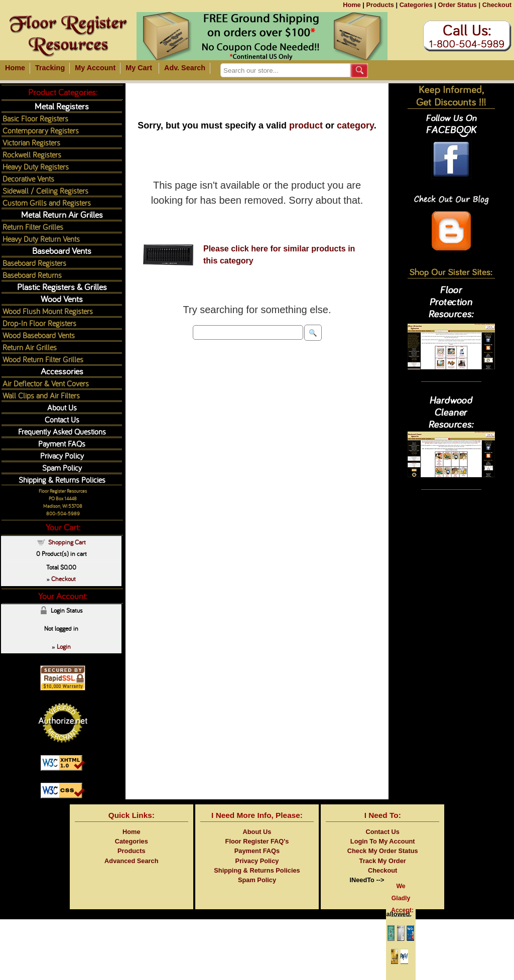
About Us (62, 407)
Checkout (497, 5)
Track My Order (383, 861)
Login (64, 646)
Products (380, 5)
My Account (95, 68)
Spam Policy (62, 467)
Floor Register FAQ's (257, 841)
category (355, 125)
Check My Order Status (383, 851)
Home (352, 5)
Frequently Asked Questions (62, 431)
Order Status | (459, 5)
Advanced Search (131, 861)
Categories (416, 5)
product (306, 125)
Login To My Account (383, 841)
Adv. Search (185, 68)
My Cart (139, 68)
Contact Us (62, 419)
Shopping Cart (67, 542)
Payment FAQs (62, 443)
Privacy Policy (62, 455)
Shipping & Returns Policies (62, 479)
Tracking (50, 68)
